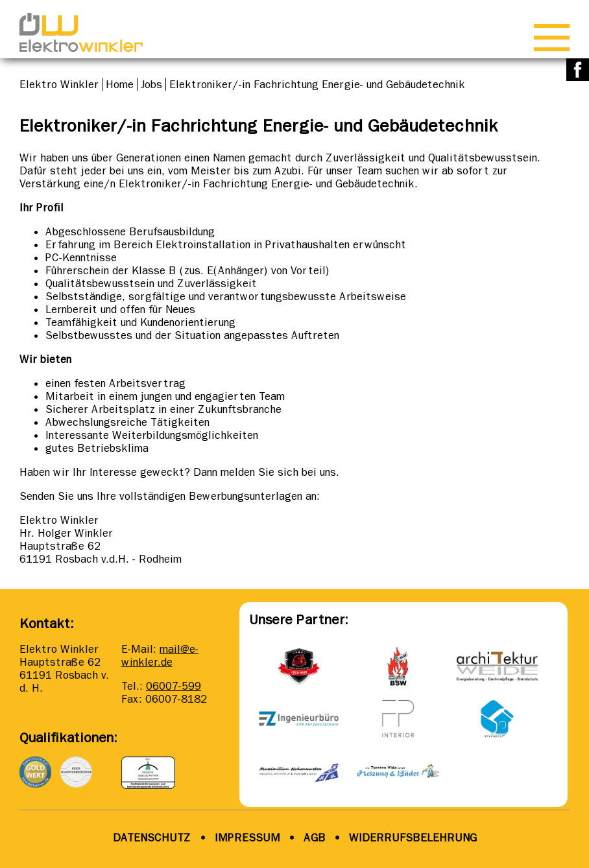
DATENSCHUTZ (152, 838)
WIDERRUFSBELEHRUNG (413, 838)
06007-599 (174, 686)
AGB (313, 838)
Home (120, 84)
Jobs (151, 84)
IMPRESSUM (247, 838)
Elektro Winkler (59, 84)
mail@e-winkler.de (160, 655)
